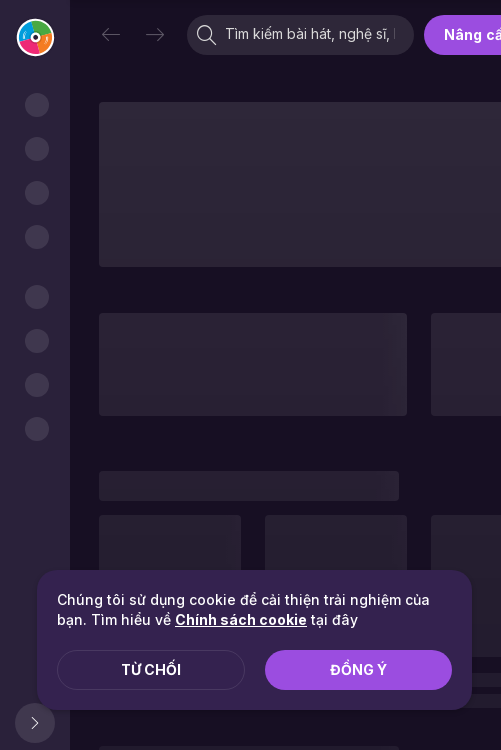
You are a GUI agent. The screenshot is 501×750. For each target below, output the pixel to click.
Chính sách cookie (241, 619)
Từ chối (151, 669)
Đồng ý (358, 669)
